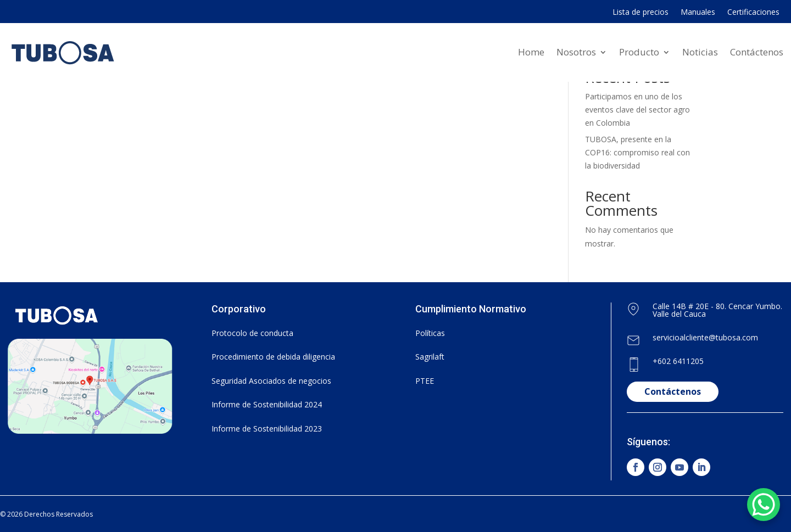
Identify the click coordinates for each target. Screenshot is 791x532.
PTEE (425, 381)
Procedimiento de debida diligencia (273, 357)
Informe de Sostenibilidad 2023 (267, 429)
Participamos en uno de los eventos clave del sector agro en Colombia (637, 110)
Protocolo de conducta (252, 333)
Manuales (698, 13)
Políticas (430, 333)
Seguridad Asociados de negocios (271, 381)
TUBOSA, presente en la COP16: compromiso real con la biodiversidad (637, 152)
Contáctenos (757, 52)
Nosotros (576, 52)
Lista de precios (640, 13)
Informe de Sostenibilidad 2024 (267, 404)
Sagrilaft (430, 357)
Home (531, 52)
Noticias (700, 52)
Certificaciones (753, 13)
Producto (639, 52)
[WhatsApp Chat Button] (764, 505)
